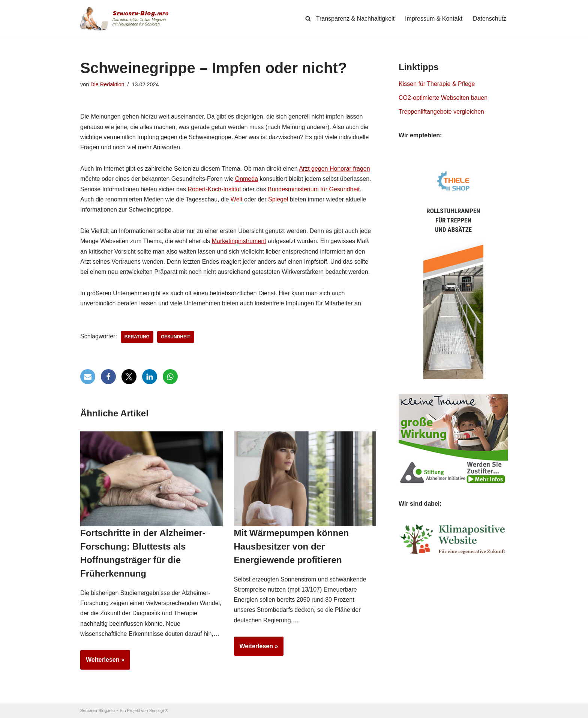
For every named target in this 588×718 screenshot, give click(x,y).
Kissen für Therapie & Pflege (437, 84)
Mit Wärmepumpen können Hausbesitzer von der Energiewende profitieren (292, 546)
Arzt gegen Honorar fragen (334, 169)
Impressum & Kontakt (434, 19)
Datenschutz (490, 19)
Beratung (137, 337)
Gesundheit (176, 337)
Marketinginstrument (239, 241)
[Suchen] (308, 19)
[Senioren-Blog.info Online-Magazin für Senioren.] (127, 19)
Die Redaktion (107, 84)
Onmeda (247, 179)
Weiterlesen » (102, 662)
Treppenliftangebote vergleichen (441, 112)
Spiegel (278, 199)
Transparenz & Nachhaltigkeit (355, 19)
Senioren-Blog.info (97, 710)
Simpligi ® (159, 710)
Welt (237, 199)
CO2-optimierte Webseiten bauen (443, 98)
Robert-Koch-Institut (214, 189)
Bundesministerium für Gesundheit (314, 189)
